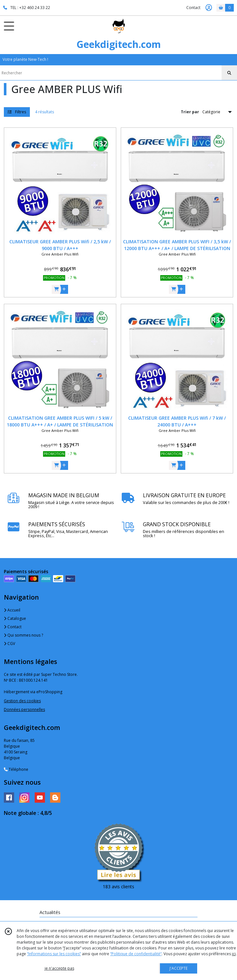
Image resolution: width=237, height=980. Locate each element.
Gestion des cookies (22, 701)
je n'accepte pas (59, 968)
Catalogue (15, 618)
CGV (9, 644)
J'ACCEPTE (179, 968)
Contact (193, 8)
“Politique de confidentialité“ (136, 954)
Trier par (190, 112)
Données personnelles (24, 709)
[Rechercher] (229, 73)
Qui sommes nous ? (23, 635)
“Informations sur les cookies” (54, 954)
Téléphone (16, 769)
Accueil (12, 610)
